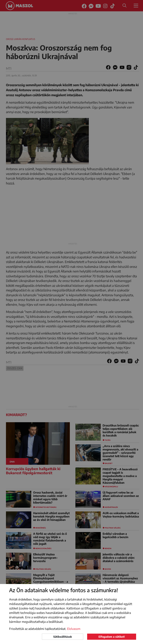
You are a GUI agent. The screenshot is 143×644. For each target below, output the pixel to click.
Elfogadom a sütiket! (112, 637)
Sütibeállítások (63, 637)
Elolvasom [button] (74, 629)
